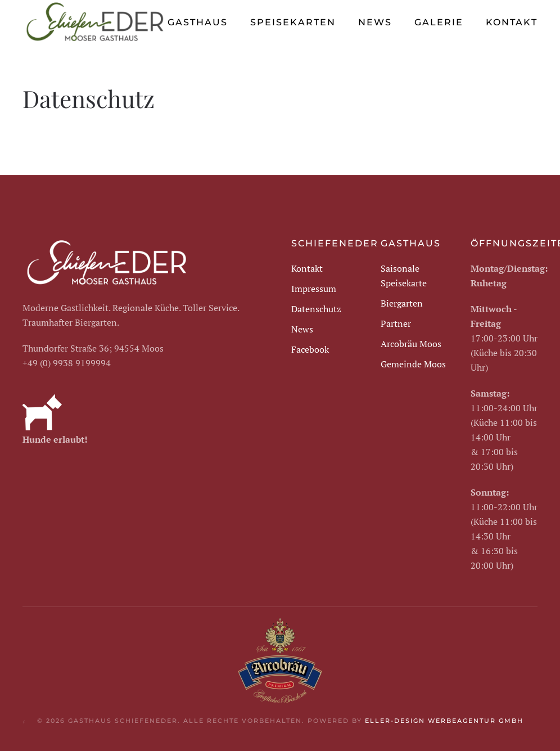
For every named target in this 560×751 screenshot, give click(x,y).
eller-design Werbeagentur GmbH (444, 721)
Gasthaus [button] (198, 22)
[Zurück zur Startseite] (95, 23)
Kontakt (512, 22)
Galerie (439, 22)
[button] (538, 722)
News (375, 22)
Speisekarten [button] (293, 22)
